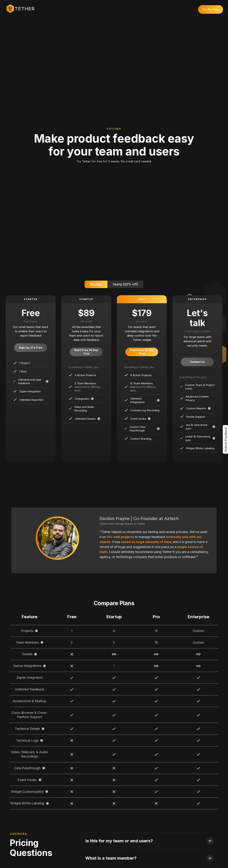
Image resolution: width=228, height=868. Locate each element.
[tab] (96, 284)
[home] (22, 9)
